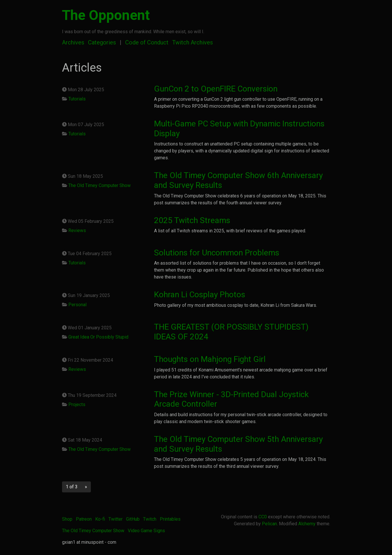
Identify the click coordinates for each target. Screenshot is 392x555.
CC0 (263, 517)
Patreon (84, 519)
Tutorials (77, 99)
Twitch (150, 519)
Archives (73, 42)
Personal (77, 305)
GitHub (133, 519)
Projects (77, 404)
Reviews (77, 230)
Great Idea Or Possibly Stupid (98, 337)
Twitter (116, 519)
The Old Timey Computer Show (100, 185)
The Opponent (106, 15)
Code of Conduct (147, 42)
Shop (67, 519)
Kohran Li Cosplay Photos (200, 295)
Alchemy (307, 524)
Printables (170, 519)
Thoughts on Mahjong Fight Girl (210, 359)
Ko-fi (100, 519)
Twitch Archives (193, 42)
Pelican (269, 524)
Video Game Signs (146, 531)
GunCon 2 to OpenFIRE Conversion (216, 89)
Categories (102, 42)
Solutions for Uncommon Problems (217, 253)
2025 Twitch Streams (192, 220)
